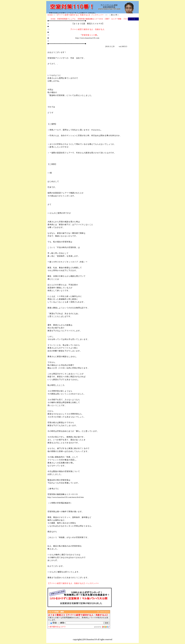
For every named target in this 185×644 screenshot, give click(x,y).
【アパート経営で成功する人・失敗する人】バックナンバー (73, 583)
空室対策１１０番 (89, 35)
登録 (54, 623)
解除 (62, 623)
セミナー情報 (116, 19)
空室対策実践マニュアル (66, 19)
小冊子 (107, 19)
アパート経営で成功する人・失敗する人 (87, 29)
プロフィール (128, 19)
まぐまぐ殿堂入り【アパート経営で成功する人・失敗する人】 (78, 615)
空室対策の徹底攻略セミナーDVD (90, 19)
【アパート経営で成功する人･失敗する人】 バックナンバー (80, 15)
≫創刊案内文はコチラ (57, 627)
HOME (53, 19)
